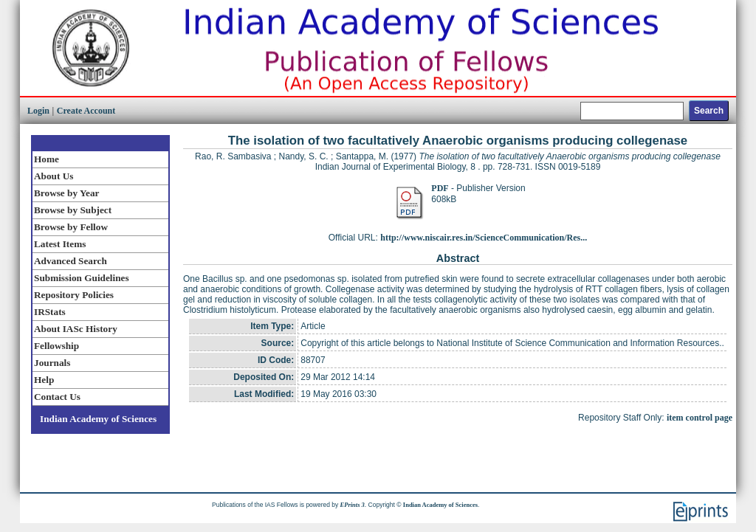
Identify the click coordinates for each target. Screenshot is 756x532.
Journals (52, 363)
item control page (700, 418)
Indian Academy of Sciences (98, 419)
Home (47, 159)
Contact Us (57, 397)
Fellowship (56, 346)
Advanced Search (71, 261)
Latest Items (60, 244)
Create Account (86, 111)
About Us (54, 176)
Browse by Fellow (71, 227)
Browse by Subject (73, 210)
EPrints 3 (353, 505)
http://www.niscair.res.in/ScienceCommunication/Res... (484, 238)
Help (44, 380)
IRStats (50, 312)
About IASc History (76, 329)
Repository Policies (74, 295)
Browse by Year (66, 193)
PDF (440, 188)
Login (38, 111)
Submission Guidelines (82, 278)
